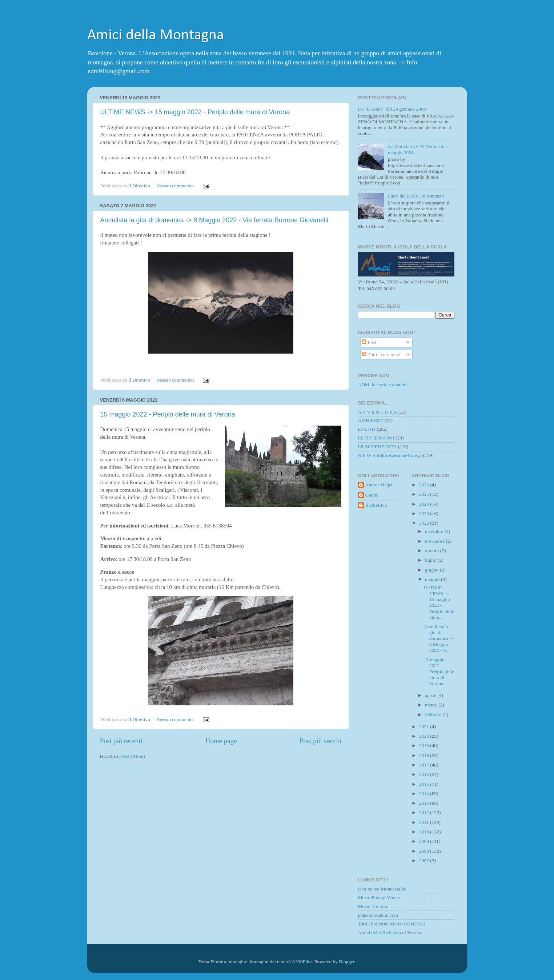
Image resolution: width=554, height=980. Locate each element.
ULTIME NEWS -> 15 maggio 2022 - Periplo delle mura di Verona (195, 112)
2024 (425, 504)
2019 (425, 746)
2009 (425, 841)
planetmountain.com (378, 915)
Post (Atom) (133, 756)
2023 (425, 513)
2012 (425, 812)
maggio (433, 579)
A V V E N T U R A (378, 412)
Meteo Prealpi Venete (379, 898)
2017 (425, 765)
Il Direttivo (376, 505)
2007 (425, 861)
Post (369, 342)
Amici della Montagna (156, 35)
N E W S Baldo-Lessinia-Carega (390, 455)
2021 (425, 727)
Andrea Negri (379, 485)
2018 (425, 755)
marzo (432, 705)
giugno (432, 570)
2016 (425, 774)
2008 (425, 851)
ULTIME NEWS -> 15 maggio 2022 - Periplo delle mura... (439, 602)
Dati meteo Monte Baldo (382, 889)
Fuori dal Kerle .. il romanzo (416, 196)
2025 (425, 494)
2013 (425, 803)
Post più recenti (121, 741)
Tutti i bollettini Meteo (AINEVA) (392, 924)
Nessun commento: (176, 186)
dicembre (435, 531)
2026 (425, 485)
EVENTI (367, 429)
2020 (425, 736)
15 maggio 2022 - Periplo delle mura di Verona (168, 414)
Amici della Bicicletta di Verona (390, 933)
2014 (425, 794)
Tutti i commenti (381, 354)
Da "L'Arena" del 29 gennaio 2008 (392, 109)
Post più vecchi (320, 741)
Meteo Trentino (373, 906)
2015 (425, 784)
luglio (431, 560)
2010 (425, 832)
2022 (425, 523)
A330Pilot (302, 962)
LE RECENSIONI (376, 438)
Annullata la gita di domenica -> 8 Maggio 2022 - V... (439, 638)
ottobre (433, 551)
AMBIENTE (371, 420)
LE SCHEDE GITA (378, 447)
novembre (435, 541)
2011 (425, 822)
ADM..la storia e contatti (383, 385)
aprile (431, 695)
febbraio (434, 715)
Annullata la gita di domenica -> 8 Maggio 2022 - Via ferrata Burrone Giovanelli (214, 220)
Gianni (372, 495)
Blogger (347, 962)
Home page (221, 741)
